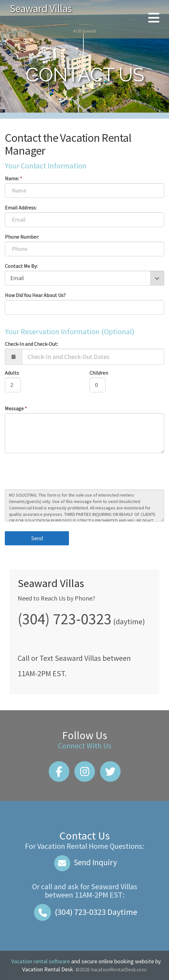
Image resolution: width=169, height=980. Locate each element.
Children (99, 373)
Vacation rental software (41, 961)
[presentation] (54, 472)
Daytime (85, 912)
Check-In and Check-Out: (31, 344)
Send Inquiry (84, 862)
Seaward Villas (41, 8)
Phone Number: (22, 237)
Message (16, 408)
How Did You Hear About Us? (35, 295)
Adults (12, 373)
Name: (13, 178)
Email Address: (21, 208)
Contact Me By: (21, 266)
